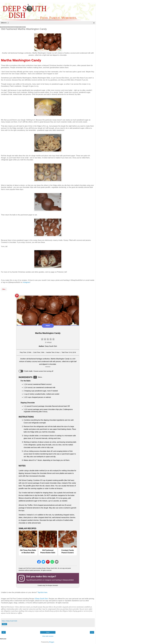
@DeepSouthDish (36, 580)
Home (48, 632)
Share (4, 624)
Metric (40, 377)
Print (48, 326)
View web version (48, 636)
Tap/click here (42, 592)
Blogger (52, 642)
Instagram (26, 282)
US (35, 377)
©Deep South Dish (41, 599)
